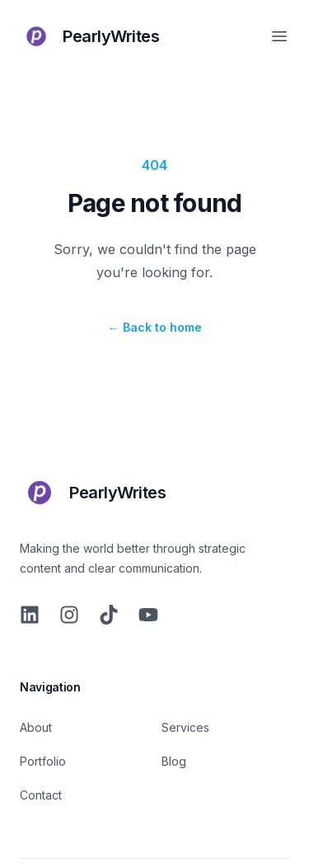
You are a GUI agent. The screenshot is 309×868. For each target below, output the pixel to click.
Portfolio (43, 761)
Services (185, 727)
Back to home (155, 327)
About (36, 727)
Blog (174, 761)
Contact (41, 795)
